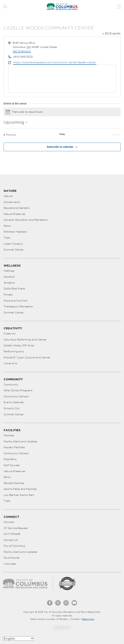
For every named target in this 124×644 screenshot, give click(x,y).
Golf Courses (12, 465)
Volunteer (10, 564)
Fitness (8, 295)
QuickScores (12, 558)
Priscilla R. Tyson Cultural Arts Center (27, 357)
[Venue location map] (62, 79)
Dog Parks (10, 459)
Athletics (9, 283)
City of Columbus (14, 546)
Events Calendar (14, 402)
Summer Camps (14, 250)
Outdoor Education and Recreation (26, 220)
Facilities (9, 435)
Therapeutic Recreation (18, 306)
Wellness (9, 271)
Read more (88, 619)
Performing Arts (14, 351)
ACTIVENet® (12, 534)
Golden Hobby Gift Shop (19, 345)
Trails (7, 238)
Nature (8, 196)
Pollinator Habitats (15, 232)
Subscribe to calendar (60, 147)
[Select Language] (18, 638)
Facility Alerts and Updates (20, 441)
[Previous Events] (10, 135)
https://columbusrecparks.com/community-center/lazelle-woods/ (55, 62)
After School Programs (18, 390)
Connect (9, 522)
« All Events (111, 33)
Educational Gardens (17, 208)
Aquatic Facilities (14, 447)
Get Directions (22, 51)
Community (11, 385)
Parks (7, 226)
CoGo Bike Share (14, 289)
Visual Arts (10, 363)
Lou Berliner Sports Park (19, 495)
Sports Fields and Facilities (20, 489)
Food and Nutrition (16, 301)
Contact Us (11, 540)
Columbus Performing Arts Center (25, 340)
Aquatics (9, 277)
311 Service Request (16, 528)
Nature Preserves (14, 214)
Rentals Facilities (14, 483)
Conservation (12, 202)
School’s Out (12, 408)
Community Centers (16, 396)
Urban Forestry (13, 244)
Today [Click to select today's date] (62, 134)
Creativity (10, 334)
